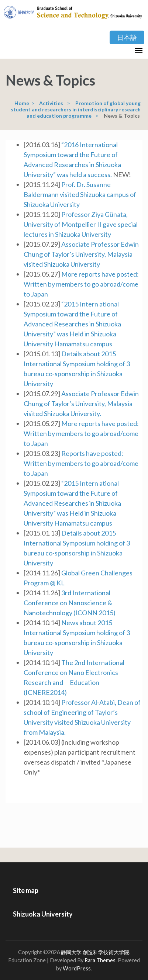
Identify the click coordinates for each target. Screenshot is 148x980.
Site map (26, 890)
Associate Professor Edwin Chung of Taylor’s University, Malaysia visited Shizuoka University (81, 254)
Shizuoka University (43, 914)
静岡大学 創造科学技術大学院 (95, 952)
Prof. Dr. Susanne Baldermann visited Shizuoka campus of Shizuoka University (80, 194)
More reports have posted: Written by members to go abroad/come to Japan (81, 284)
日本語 (127, 37)
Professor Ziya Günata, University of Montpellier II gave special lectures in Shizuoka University (81, 224)
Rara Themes (100, 960)
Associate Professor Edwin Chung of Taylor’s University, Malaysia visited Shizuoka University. (81, 404)
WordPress (77, 968)
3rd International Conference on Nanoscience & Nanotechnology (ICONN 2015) (70, 603)
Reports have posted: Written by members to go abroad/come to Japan (81, 463)
